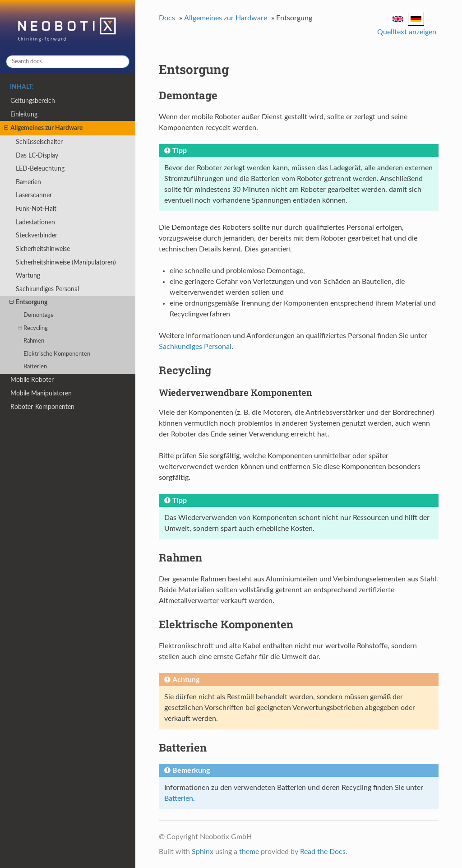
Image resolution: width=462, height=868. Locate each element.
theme (249, 852)
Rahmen (34, 341)
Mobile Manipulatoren (41, 393)
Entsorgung (28, 302)
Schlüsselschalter (39, 142)
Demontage (39, 315)
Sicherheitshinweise (43, 249)
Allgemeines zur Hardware (43, 128)
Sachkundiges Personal (47, 289)
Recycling (33, 328)
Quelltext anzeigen (407, 32)
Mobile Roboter (32, 380)
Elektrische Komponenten (57, 354)
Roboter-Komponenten (42, 407)
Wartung (28, 276)
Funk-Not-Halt (36, 209)
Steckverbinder (37, 235)
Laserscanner (34, 195)
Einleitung (24, 114)
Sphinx (203, 852)
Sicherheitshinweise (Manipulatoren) (66, 262)
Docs (167, 18)
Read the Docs (323, 852)
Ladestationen (35, 222)
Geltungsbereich (33, 101)
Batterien (28, 182)
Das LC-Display (37, 155)
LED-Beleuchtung (40, 169)
